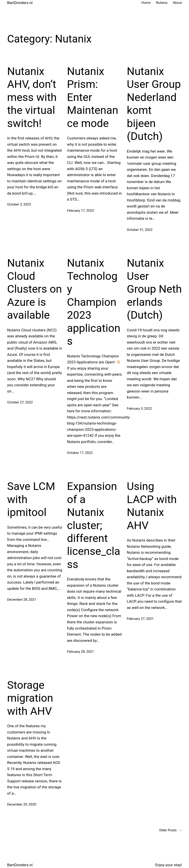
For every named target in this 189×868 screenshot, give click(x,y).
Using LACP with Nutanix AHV (152, 506)
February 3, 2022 (139, 409)
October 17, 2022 (80, 453)
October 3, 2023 (19, 204)
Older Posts (171, 830)
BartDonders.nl (20, 3)
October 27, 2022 (20, 402)
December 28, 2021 (22, 600)
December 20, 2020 (22, 804)
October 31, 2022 (140, 230)
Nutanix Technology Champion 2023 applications (93, 302)
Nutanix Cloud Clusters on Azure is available (35, 289)
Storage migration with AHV (30, 698)
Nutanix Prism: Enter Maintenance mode (92, 97)
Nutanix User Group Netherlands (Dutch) (154, 289)
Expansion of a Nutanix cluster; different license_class (93, 525)
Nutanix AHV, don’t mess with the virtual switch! (32, 97)
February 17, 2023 (80, 211)
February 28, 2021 (80, 652)
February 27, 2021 (140, 619)
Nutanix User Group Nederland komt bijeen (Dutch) (154, 104)
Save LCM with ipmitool (31, 499)
